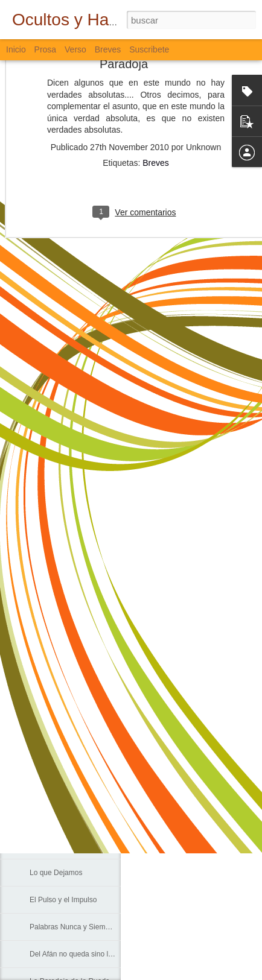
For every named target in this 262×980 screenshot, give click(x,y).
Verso (75, 49)
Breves (156, 110)
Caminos (44, 737)
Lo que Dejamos (56, 873)
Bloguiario (198, 767)
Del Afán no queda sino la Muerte (83, 954)
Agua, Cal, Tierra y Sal (66, 846)
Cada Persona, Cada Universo (79, 764)
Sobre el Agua (52, 818)
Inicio (16, 49)
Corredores (48, 710)
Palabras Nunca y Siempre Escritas (87, 927)
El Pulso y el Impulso (63, 900)
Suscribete (149, 49)
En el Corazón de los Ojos (72, 791)
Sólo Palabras (52, 656)
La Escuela (47, 683)
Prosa (46, 49)
